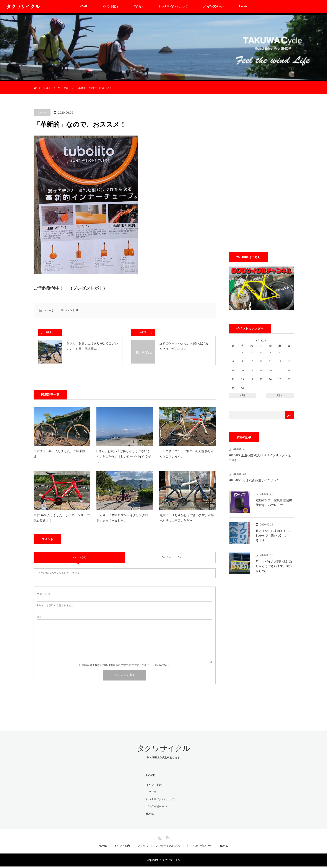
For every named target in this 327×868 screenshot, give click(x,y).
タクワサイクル (23, 6)
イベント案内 (111, 6)
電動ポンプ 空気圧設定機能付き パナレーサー (274, 503)
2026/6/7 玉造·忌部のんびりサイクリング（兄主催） (260, 458)
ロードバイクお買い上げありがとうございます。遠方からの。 (274, 566)
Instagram (160, 838)
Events (243, 6)
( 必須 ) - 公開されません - (56, 609)
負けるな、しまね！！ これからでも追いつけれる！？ (274, 536)
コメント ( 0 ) (79, 561)
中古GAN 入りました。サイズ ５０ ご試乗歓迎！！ (62, 521)
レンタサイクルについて (173, 6)
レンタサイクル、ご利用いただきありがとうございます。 (187, 457)
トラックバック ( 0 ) (170, 561)
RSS (167, 838)
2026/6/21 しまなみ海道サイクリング (254, 480)
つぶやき (42, 113)
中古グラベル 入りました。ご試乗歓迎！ (59, 457)
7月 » (280, 395)
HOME (84, 6)
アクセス (139, 6)
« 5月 (242, 395)
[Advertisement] (261, 174)
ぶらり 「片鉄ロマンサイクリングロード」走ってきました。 (124, 521)
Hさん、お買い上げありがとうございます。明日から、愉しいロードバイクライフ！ (124, 460)
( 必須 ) (44, 597)
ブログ (47, 88)
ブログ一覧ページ (213, 6)
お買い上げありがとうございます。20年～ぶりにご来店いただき (187, 521)
